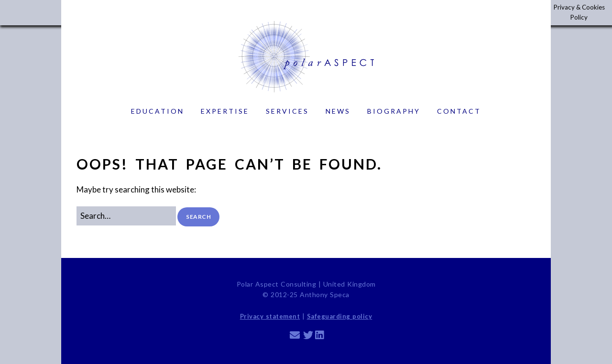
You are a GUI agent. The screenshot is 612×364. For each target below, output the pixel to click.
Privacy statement (270, 316)
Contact (459, 111)
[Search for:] (126, 216)
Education (158, 111)
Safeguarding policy (340, 316)
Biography (394, 111)
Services (287, 111)
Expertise (225, 111)
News (338, 111)
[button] (198, 217)
